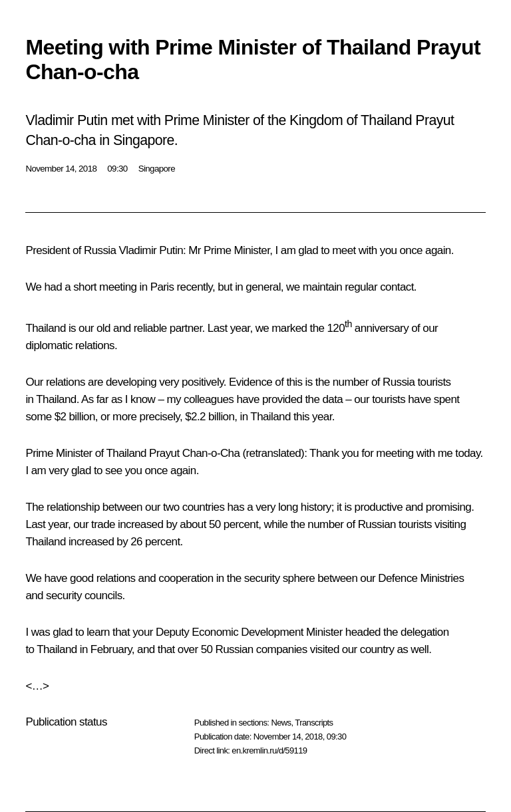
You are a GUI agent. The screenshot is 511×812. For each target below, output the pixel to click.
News (281, 723)
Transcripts (314, 723)
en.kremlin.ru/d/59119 (269, 750)
